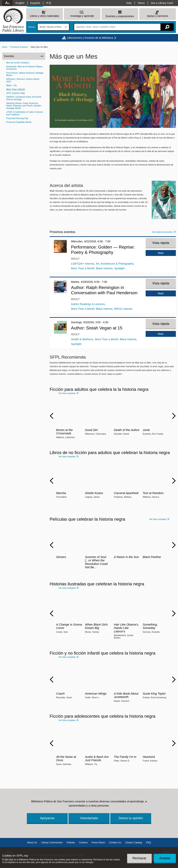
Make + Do (11, 85)
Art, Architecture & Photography (115, 264)
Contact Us (115, 843)
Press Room (98, 843)
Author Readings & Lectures (88, 304)
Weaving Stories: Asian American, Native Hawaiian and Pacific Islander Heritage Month (24, 106)
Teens (141, 3)
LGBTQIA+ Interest (83, 264)
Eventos (9, 56)
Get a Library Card (162, 3)
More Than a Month (16, 89)
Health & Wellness (82, 339)
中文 (49, 3)
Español (35, 3)
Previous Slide (52, 416)
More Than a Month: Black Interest (92, 268)
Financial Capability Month (19, 122)
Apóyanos (47, 818)
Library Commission (52, 843)
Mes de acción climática (18, 63)
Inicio (5, 47)
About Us (32, 843)
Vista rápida (161, 243)
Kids (129, 3)
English (20, 3)
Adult (75, 259)
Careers (83, 843)
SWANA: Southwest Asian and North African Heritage (24, 98)
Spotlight (119, 268)
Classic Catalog (134, 843)
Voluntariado (89, 818)
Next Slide (174, 416)
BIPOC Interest (123, 309)
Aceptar (165, 858)
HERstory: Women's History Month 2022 (23, 80)
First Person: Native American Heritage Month (25, 74)
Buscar (32, 27)
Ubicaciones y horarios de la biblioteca (90, 38)
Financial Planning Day (17, 118)
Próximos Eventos (19, 47)
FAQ (148, 843)
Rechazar (140, 858)
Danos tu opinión (131, 818)
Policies (71, 843)
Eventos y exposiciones (120, 16)
